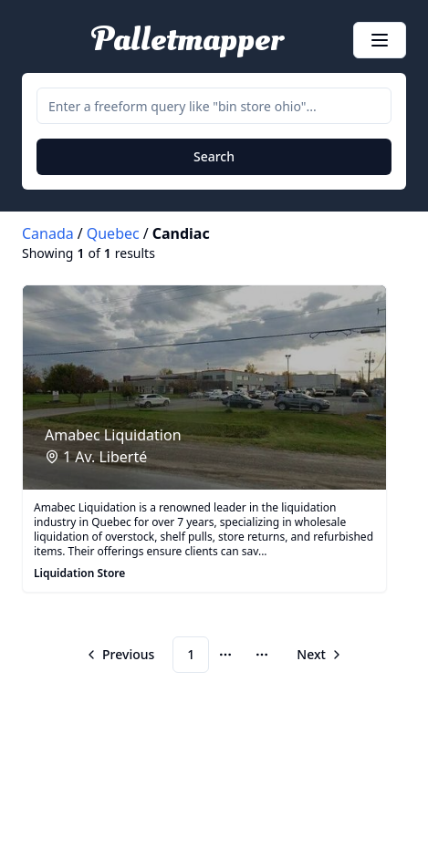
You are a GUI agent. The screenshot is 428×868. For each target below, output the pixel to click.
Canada (48, 233)
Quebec (113, 233)
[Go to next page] (318, 655)
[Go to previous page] (122, 655)
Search (214, 156)
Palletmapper (188, 40)
